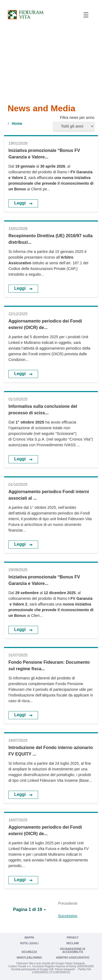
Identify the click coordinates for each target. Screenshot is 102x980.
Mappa (29, 938)
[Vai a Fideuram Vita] (26, 15)
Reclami (73, 943)
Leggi (21, 203)
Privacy (73, 938)
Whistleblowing (29, 958)
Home (17, 123)
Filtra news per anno (77, 118)
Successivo (68, 916)
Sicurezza (29, 952)
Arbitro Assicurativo (73, 958)
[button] (84, 15)
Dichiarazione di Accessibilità (73, 950)
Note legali (29, 943)
